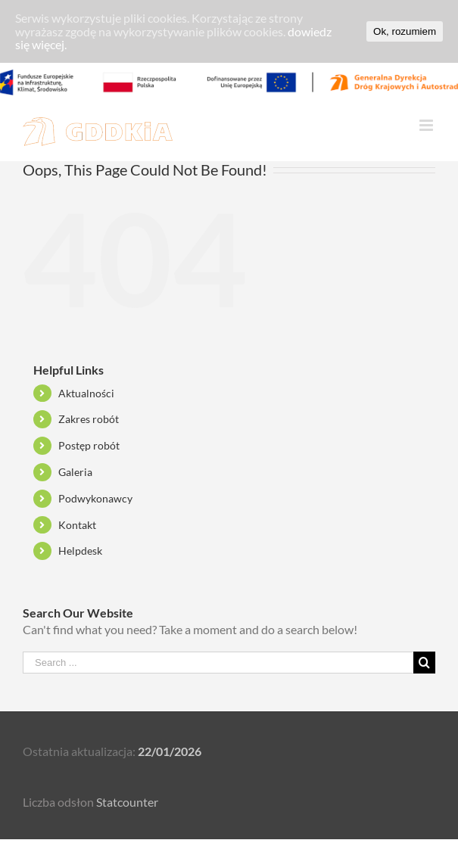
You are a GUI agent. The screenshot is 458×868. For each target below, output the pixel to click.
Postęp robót (89, 445)
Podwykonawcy (95, 498)
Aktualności (86, 393)
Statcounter (127, 802)
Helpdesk (80, 551)
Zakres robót (89, 419)
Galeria (75, 472)
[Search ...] (218, 663)
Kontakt (77, 525)
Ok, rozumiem (405, 31)
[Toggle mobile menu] (427, 125)
